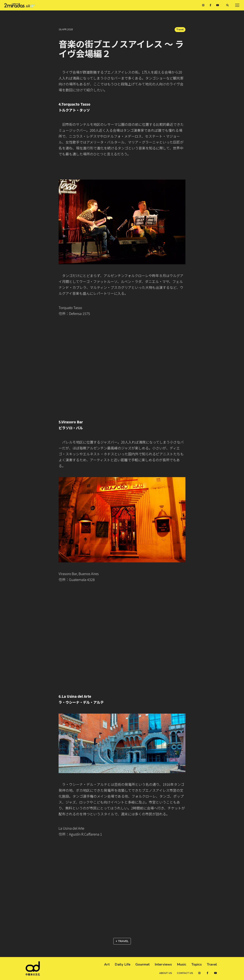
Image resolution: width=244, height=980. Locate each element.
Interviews (163, 964)
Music (182, 964)
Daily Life (123, 964)
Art (107, 964)
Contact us (185, 973)
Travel (180, 29)
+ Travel (122, 941)
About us (166, 973)
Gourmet (143, 964)
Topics (197, 964)
